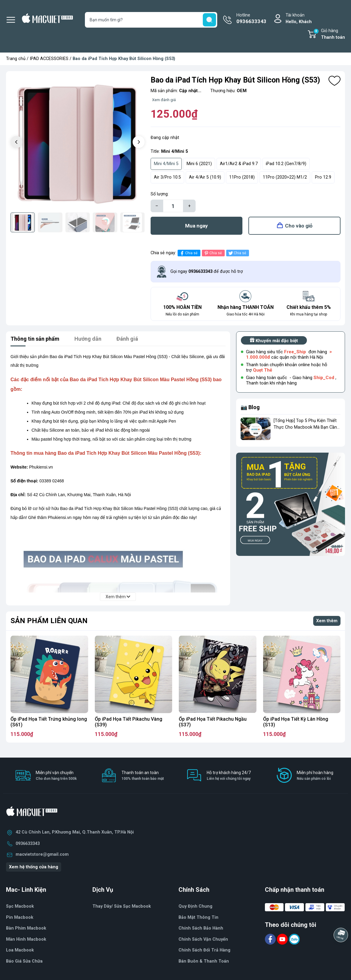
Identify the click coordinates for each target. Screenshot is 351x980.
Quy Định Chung (195, 906)
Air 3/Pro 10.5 (167, 177)
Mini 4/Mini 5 (166, 164)
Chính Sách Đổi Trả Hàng (204, 950)
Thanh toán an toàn (143, 776)
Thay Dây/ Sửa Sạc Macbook (122, 906)
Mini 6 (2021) (199, 164)
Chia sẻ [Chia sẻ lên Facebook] (188, 253)
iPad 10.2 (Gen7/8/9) (286, 164)
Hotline (251, 19)
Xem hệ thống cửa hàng (34, 867)
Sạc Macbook (20, 906)
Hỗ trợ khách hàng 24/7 (229, 776)
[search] (209, 20)
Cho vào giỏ (299, 226)
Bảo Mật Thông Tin (198, 917)
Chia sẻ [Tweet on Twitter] (237, 253)
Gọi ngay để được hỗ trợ (207, 271)
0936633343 (28, 844)
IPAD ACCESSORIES (49, 59)
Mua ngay (196, 226)
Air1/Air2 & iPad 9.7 (239, 164)
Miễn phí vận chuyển (56, 776)
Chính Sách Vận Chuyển (203, 939)
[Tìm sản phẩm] (151, 20)
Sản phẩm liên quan (49, 621)
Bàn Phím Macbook (26, 928)
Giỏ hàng (329, 35)
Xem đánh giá (164, 100)
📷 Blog (250, 407)
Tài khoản (299, 19)
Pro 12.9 (323, 177)
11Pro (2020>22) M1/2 (285, 177)
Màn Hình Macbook (26, 939)
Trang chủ (16, 59)
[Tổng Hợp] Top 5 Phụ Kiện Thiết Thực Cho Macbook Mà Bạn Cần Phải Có (305, 427)
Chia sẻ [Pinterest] (213, 253)
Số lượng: (160, 194)
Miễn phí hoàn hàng (315, 776)
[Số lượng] (173, 206)
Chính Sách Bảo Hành (201, 928)
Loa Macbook (20, 950)
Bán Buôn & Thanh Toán (204, 961)
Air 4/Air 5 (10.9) (205, 177)
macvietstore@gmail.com (42, 854)
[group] (78, 143)
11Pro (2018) (242, 177)
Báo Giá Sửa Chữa (24, 961)
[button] (139, 142)
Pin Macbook (20, 917)
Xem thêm (327, 621)
